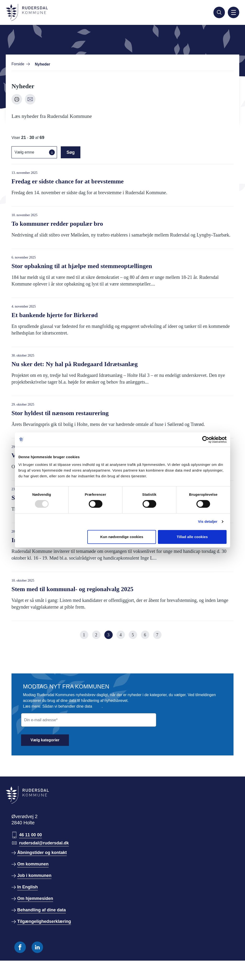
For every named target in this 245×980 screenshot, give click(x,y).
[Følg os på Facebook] (20, 947)
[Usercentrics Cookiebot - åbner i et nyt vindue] (206, 440)
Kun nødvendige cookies (122, 537)
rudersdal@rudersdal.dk (44, 843)
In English (28, 887)
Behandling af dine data (42, 910)
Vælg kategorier (45, 740)
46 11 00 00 (31, 835)
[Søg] (219, 12)
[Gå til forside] (27, 12)
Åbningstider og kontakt (42, 853)
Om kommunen (33, 864)
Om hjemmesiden (35, 898)
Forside (18, 64)
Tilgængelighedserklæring (44, 921)
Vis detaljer (208, 521)
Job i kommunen (34, 875)
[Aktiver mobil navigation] (234, 12)
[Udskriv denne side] (17, 99)
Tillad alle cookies (192, 537)
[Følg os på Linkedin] (37, 947)
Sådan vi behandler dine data (67, 706)
